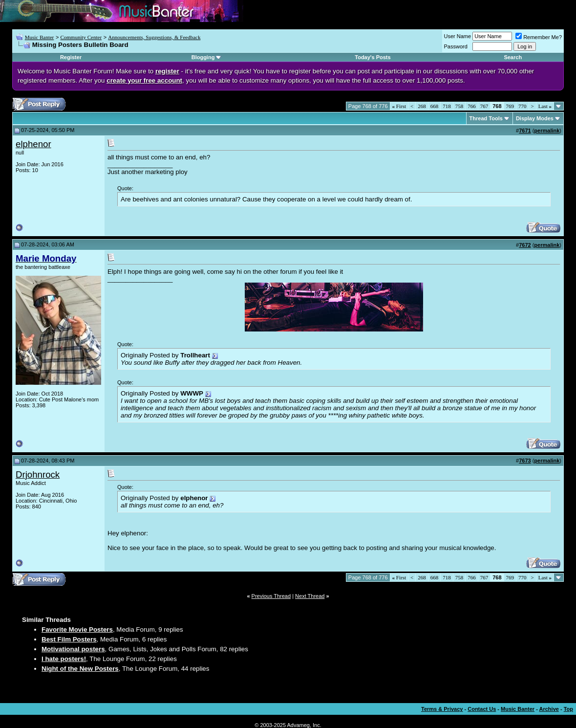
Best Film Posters (69, 639)
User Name (458, 36)
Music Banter (40, 37)
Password (456, 46)
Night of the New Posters (80, 669)
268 (422, 106)
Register (71, 57)
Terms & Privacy (442, 709)
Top (568, 709)
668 (435, 106)
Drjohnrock (38, 474)
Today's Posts (373, 57)
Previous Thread (271, 596)
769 (510, 106)
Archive (549, 709)
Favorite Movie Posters (77, 629)
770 (523, 106)
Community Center (81, 37)
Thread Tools (486, 118)
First (399, 106)
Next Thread (310, 596)
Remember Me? (539, 37)
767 (484, 106)
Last (545, 106)
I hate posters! (64, 659)
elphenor (33, 144)
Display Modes (535, 118)
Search (513, 57)
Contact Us (482, 709)
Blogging (203, 57)
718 (447, 106)
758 (459, 106)
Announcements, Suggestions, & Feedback (154, 37)
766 (472, 106)
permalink (547, 131)
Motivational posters (73, 649)
